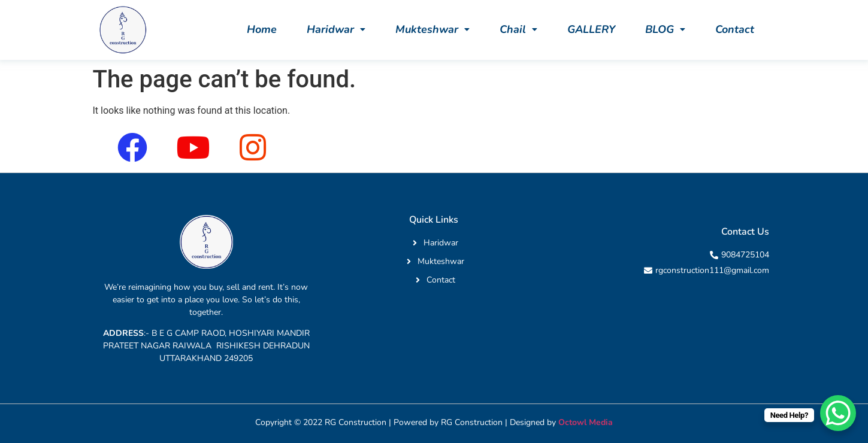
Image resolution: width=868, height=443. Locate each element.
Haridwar (336, 29)
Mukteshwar (433, 29)
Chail (518, 29)
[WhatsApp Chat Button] (838, 413)
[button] (336, 29)
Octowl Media (586, 422)
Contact (735, 29)
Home (262, 29)
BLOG (665, 29)
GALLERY (591, 29)
